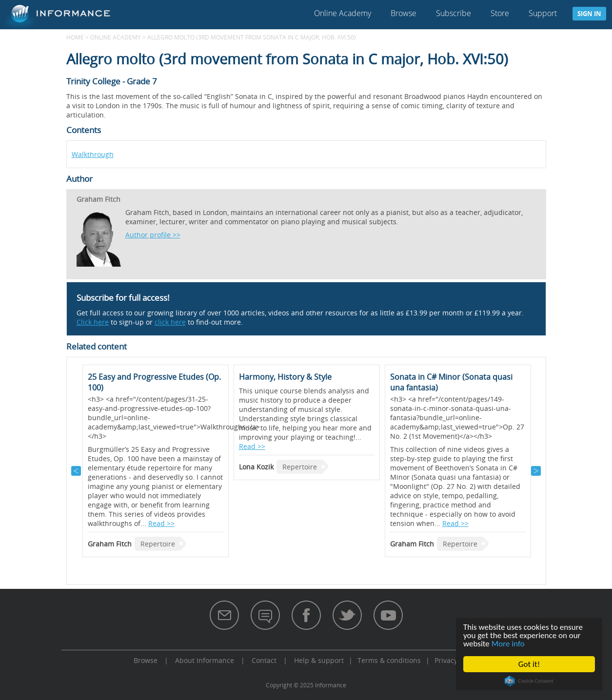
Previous (76, 471)
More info (508, 644)
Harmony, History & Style (285, 377)
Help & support (319, 660)
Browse (404, 13)
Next (536, 471)
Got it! (529, 664)
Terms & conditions (389, 660)
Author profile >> (153, 235)
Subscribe (454, 13)
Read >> (161, 523)
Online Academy (343, 13)
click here (170, 322)
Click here (93, 322)
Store (500, 13)
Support (543, 13)
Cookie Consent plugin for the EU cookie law (529, 681)
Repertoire (158, 544)
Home (75, 37)
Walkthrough (93, 154)
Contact (264, 660)
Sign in (589, 14)
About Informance (205, 660)
